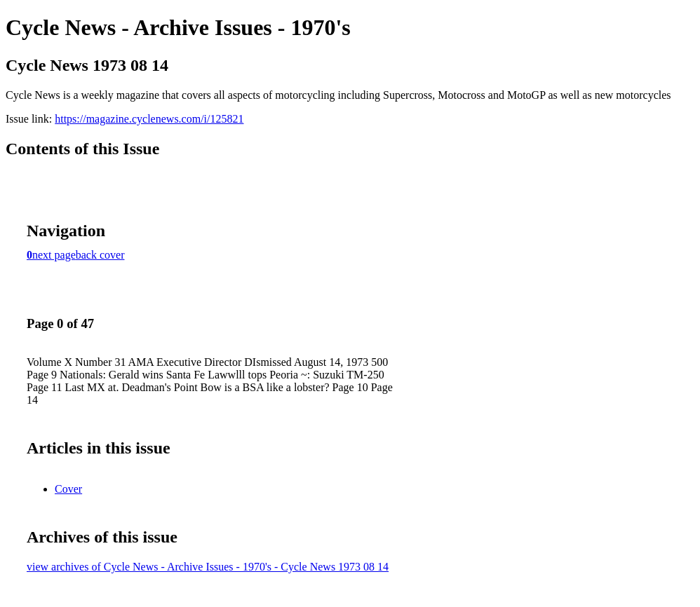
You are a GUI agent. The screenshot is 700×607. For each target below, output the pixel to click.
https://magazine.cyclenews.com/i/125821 (149, 119)
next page (54, 255)
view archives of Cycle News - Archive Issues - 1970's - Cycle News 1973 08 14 (208, 567)
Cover (68, 489)
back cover (100, 255)
